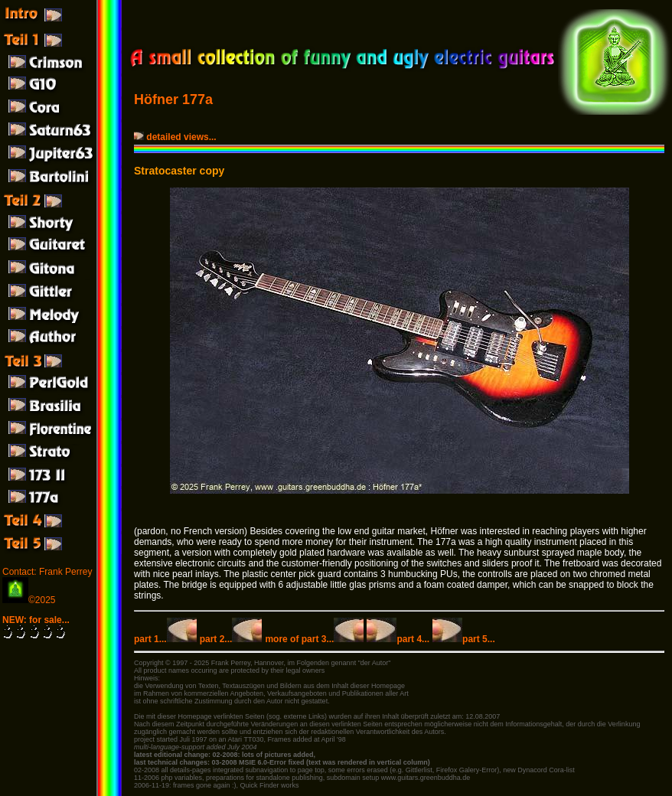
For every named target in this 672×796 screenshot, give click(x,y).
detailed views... (176, 137)
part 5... (464, 639)
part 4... (398, 639)
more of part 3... (314, 639)
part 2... (231, 639)
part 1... (165, 639)
